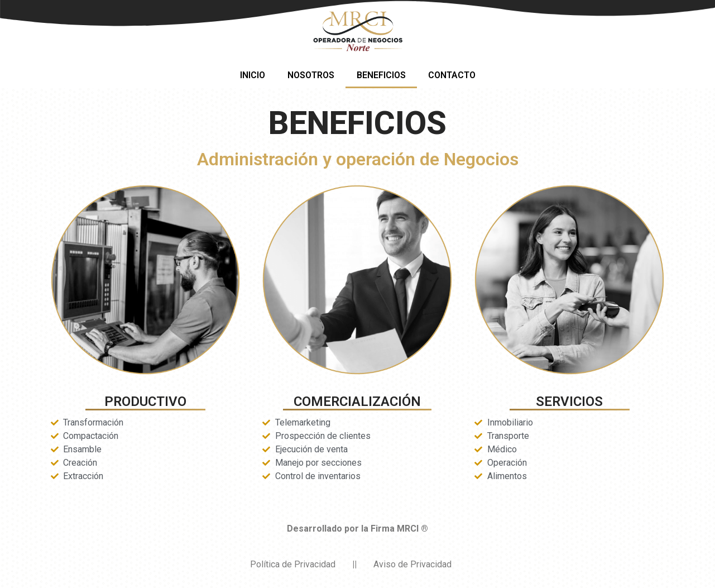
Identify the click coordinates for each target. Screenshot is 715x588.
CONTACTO (452, 75)
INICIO (253, 75)
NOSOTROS (311, 75)
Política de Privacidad (293, 564)
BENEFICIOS (381, 75)
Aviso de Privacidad (412, 564)
